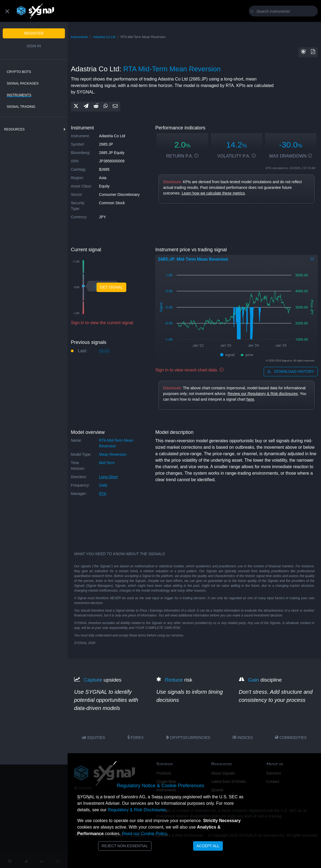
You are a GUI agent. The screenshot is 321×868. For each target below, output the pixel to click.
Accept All (208, 846)
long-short (108, 477)
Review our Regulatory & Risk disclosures (263, 394)
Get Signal (111, 287)
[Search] (284, 11)
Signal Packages (23, 83)
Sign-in (34, 46)
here (250, 399)
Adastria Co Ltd (104, 37)
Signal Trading (21, 107)
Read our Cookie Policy (144, 834)
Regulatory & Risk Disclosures (137, 810)
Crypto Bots (19, 72)
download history (291, 371)
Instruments (19, 95)
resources (14, 129)
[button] (303, 52)
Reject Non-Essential (125, 846)
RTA (103, 494)
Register (34, 33)
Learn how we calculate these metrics (213, 193)
